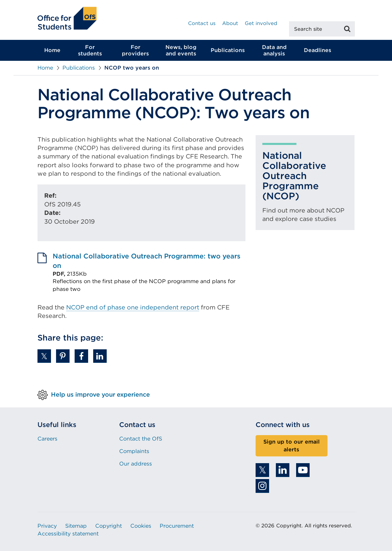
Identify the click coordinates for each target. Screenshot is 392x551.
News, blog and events (181, 50)
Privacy (47, 526)
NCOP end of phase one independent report (133, 307)
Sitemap (76, 526)
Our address (136, 464)
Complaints (134, 451)
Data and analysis (274, 50)
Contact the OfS (141, 439)
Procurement (177, 526)
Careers (47, 439)
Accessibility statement (68, 534)
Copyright (109, 526)
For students (90, 50)
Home (52, 50)
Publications (228, 50)
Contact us (202, 23)
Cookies (141, 526)
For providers (135, 50)
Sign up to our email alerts (292, 446)
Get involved (261, 23)
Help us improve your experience (100, 394)
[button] (44, 356)
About (230, 23)
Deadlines (318, 50)
